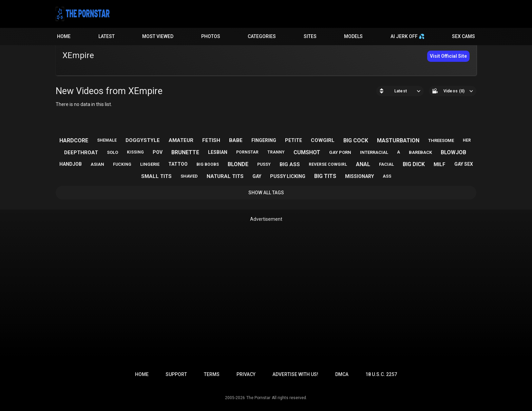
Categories (262, 36)
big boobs (208, 164)
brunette (185, 152)
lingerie (150, 164)
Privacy (246, 374)
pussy (264, 164)
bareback (420, 152)
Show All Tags (266, 193)
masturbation (398, 140)
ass (387, 176)
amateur (181, 140)
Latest (107, 36)
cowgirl (323, 140)
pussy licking (288, 176)
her (467, 140)
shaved (189, 176)
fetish (211, 140)
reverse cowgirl (328, 164)
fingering (264, 140)
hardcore (74, 140)
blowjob (453, 152)
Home (64, 36)
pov (158, 152)
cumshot (307, 152)
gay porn (340, 152)
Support (176, 374)
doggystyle (143, 140)
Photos (211, 36)
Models (353, 36)
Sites (310, 36)
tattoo (178, 164)
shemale (107, 140)
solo (112, 152)
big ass (290, 164)
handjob (71, 164)
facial (386, 164)
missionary (359, 176)
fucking (122, 164)
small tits (156, 176)
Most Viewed (158, 36)
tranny (276, 152)
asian (97, 164)
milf (440, 164)
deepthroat (81, 153)
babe (236, 140)
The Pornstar (258, 398)
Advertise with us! (295, 374)
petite (293, 140)
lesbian (218, 152)
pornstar (247, 152)
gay (257, 176)
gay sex (464, 164)
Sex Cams (463, 36)
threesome (441, 140)
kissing (135, 152)
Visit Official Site (448, 56)
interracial (374, 152)
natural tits (225, 176)
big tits (325, 176)
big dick (414, 164)
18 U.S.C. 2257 (381, 374)
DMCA (342, 374)
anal (363, 164)
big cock (356, 140)
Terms (212, 374)
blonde (238, 164)
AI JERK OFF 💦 (407, 36)
